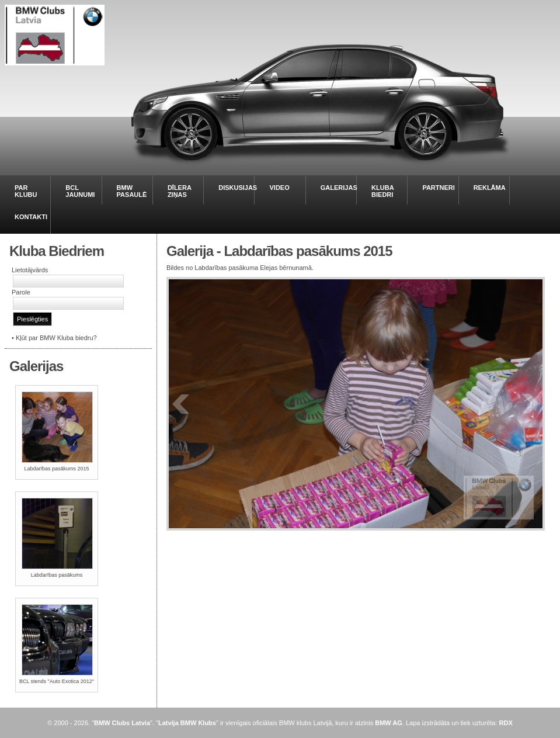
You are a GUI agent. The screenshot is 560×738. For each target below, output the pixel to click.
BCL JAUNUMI (80, 191)
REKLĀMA (490, 188)
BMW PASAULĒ (132, 191)
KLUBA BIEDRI (382, 191)
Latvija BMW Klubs (187, 723)
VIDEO (279, 188)
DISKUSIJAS (238, 188)
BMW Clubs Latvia (122, 723)
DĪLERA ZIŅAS (180, 191)
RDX (506, 723)
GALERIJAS (339, 188)
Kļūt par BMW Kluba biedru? (56, 338)
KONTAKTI (31, 217)
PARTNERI (438, 188)
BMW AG (389, 723)
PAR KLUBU (26, 191)
